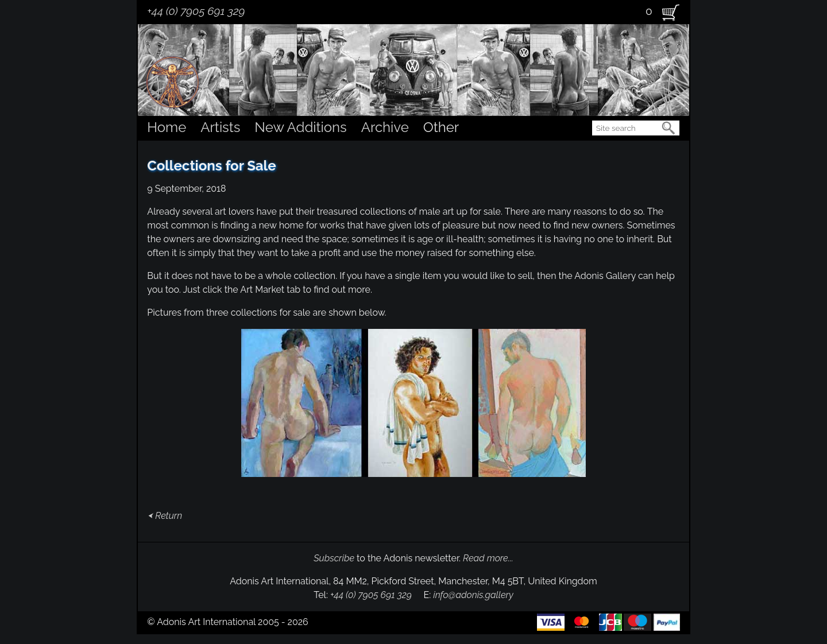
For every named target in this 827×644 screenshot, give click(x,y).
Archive (385, 127)
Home (167, 127)
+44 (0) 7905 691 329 (196, 11)
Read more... (488, 558)
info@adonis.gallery (473, 595)
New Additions (300, 127)
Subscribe (334, 558)
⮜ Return (165, 516)
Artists (220, 127)
